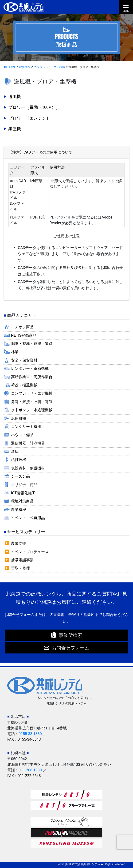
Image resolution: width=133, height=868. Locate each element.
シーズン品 (20, 476)
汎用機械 (19, 418)
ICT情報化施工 (23, 493)
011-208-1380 (30, 770)
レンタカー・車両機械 (30, 368)
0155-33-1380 (30, 734)
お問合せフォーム (70, 648)
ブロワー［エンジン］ (29, 118)
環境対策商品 (22, 501)
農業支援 (19, 543)
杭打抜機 (19, 460)
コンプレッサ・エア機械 (32, 393)
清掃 (15, 451)
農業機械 (19, 510)
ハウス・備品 (22, 435)
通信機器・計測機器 (28, 443)
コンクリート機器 (26, 427)
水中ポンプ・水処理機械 (32, 410)
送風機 (15, 97)
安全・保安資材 (24, 360)
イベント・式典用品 (28, 518)
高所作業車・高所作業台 (32, 377)
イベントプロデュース (30, 552)
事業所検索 (70, 635)
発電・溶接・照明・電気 (32, 402)
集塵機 (15, 129)
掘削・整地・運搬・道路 (32, 344)
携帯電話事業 (22, 560)
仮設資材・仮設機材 (28, 468)
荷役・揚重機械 (24, 385)
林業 (15, 352)
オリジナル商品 (24, 485)
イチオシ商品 (22, 327)
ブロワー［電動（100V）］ (34, 107)
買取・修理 (20, 568)
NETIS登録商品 (24, 335)
